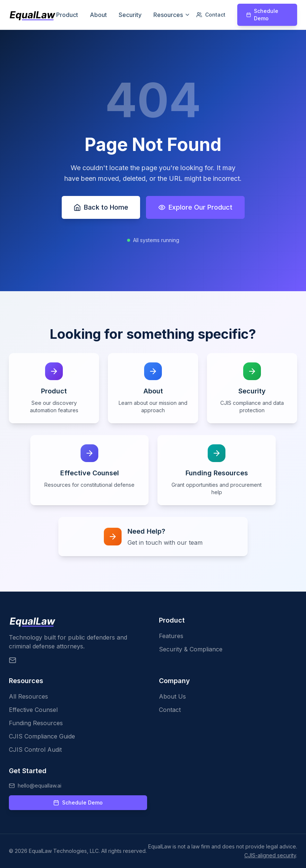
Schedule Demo (262, 15)
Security (130, 15)
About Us (172, 696)
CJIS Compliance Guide (42, 736)
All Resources (28, 696)
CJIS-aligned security (270, 855)
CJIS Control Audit (35, 750)
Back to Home (101, 207)
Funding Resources (36, 723)
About (98, 15)
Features (171, 636)
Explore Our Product (195, 207)
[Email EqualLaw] (13, 660)
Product (67, 15)
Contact (211, 15)
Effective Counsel (33, 710)
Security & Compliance (191, 649)
